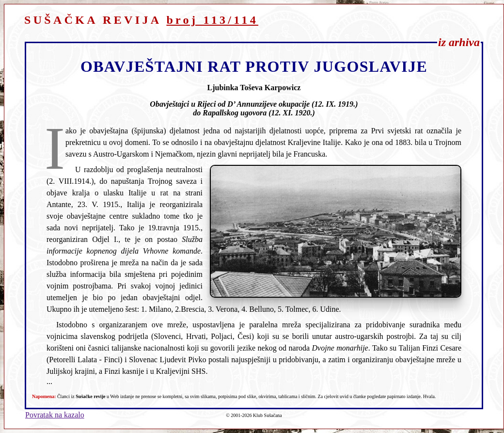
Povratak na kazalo (55, 415)
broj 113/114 (212, 20)
